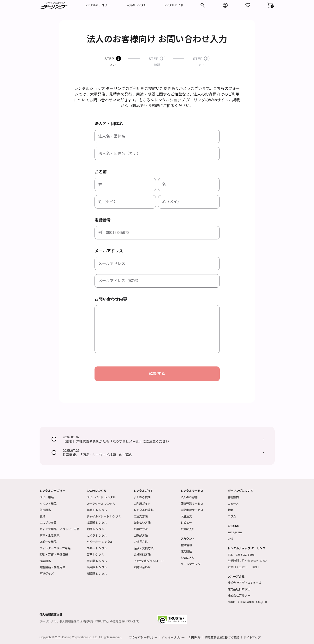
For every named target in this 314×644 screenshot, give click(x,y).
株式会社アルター (239, 595)
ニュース (233, 503)
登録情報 (186, 545)
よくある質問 (142, 497)
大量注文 (186, 516)
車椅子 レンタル (97, 510)
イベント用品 (48, 503)
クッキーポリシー (173, 637)
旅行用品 (45, 510)
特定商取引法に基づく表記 (222, 637)
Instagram (235, 532)
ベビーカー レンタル (100, 542)
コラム (232, 516)
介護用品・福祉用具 (52, 567)
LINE (231, 538)
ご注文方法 (141, 516)
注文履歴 (186, 551)
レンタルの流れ (144, 510)
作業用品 (45, 561)
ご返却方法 (141, 535)
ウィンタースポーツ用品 (55, 548)
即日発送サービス (192, 503)
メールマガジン (191, 564)
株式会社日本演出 (239, 589)
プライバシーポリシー (143, 637)
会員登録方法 (142, 554)
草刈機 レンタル (97, 561)
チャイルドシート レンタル (104, 516)
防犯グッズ (47, 573)
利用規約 (195, 637)
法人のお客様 (189, 497)
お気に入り (188, 529)
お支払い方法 (142, 522)
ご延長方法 (141, 542)
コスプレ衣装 (48, 522)
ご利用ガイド (142, 503)
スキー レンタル (97, 548)
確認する (157, 374)
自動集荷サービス (192, 510)
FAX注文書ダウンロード (149, 561)
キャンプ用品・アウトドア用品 (59, 529)
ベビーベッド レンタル (101, 497)
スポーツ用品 (48, 542)
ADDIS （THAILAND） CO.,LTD (247, 602)
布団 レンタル (95, 529)
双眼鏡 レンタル (97, 573)
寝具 (42, 516)
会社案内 (233, 497)
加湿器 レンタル (97, 522)
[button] (270, 5)
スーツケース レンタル (101, 503)
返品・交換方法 (144, 548)
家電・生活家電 (50, 535)
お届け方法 (141, 529)
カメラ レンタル (97, 535)
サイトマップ (252, 637)
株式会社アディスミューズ (245, 583)
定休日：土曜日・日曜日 (243, 567)
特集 (231, 510)
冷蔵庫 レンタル (97, 567)
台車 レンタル (95, 554)
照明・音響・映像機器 (54, 554)
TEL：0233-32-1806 (241, 554)
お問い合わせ (142, 567)
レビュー (186, 522)
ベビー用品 (47, 497)
